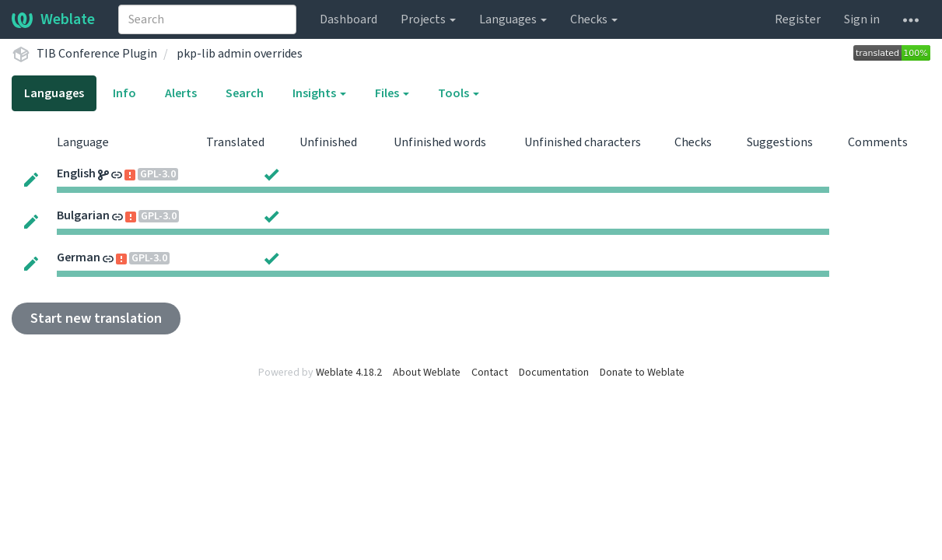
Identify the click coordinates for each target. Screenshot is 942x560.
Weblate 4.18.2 (349, 373)
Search (245, 93)
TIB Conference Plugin (97, 54)
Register (798, 19)
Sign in (862, 19)
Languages (513, 19)
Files (392, 93)
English (76, 173)
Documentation (554, 373)
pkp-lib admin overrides (240, 54)
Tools (459, 93)
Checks (594, 19)
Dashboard (348, 19)
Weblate (53, 19)
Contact (490, 373)
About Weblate (427, 373)
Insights (319, 93)
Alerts (181, 93)
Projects (428, 19)
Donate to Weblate (642, 373)
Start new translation (96, 318)
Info (124, 93)
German (79, 257)
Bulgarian (83, 215)
